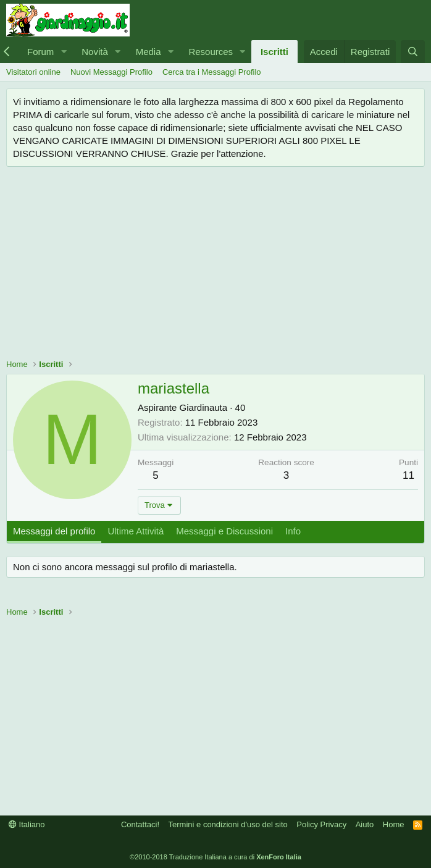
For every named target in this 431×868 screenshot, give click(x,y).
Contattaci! (140, 824)
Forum (40, 52)
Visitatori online (33, 72)
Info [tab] (293, 531)
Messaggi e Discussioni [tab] (224, 531)
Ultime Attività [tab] (136, 531)
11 (408, 475)
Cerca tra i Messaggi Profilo (212, 72)
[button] (64, 52)
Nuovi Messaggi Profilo (111, 72)
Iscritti (274, 52)
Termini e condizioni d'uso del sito (228, 824)
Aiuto (365, 824)
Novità (95, 52)
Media (149, 52)
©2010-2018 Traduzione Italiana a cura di (215, 857)
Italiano (27, 824)
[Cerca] (413, 52)
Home (394, 824)
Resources (211, 52)
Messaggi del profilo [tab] (54, 531)
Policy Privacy (321, 824)
